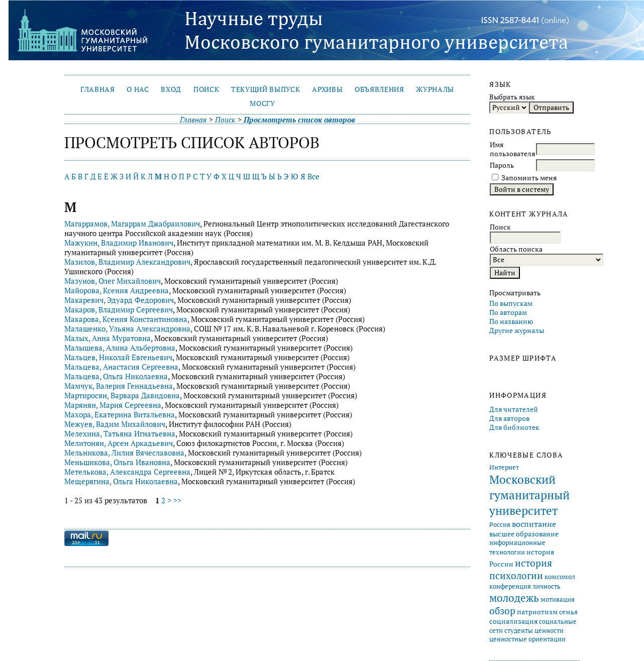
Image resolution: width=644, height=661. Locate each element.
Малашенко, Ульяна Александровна (127, 329)
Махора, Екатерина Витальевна (120, 415)
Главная (98, 89)
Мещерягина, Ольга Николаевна (121, 481)
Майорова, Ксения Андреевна (117, 291)
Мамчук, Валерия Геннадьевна (119, 386)
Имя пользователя (512, 149)
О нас (138, 89)
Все (313, 177)
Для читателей (514, 409)
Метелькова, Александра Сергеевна (127, 472)
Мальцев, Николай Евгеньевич (118, 357)
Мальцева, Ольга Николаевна (116, 376)
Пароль (502, 165)
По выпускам (511, 303)
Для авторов (509, 418)
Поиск (206, 89)
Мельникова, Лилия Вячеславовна (124, 453)
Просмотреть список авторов (299, 120)
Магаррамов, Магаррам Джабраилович (132, 224)
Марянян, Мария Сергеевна (113, 405)
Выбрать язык (512, 97)
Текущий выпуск (265, 89)
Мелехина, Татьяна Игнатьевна (120, 434)
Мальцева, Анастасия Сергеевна (121, 367)
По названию (511, 321)
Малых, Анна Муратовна (108, 338)
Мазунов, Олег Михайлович (113, 281)
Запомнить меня (529, 178)
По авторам (508, 312)
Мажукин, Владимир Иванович (119, 243)
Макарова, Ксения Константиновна (126, 319)
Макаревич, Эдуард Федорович (119, 300)
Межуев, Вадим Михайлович (115, 424)
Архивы (327, 89)
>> (177, 501)
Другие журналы (517, 330)
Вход (171, 89)
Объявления (380, 89)
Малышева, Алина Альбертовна (120, 348)
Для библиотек (514, 427)
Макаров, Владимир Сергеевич (119, 310)
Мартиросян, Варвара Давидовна (122, 396)
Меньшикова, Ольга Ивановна (117, 462)
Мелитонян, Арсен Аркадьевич (119, 443)
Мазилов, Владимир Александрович (127, 262)
